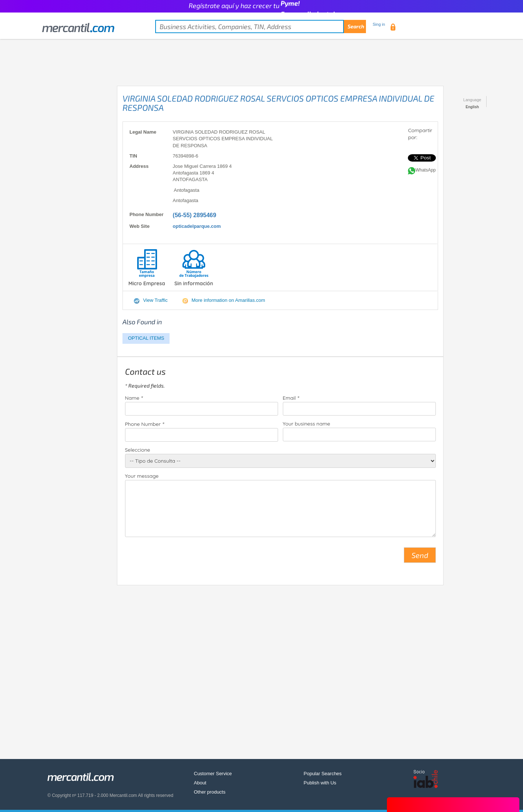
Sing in (379, 24)
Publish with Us (320, 783)
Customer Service (213, 774)
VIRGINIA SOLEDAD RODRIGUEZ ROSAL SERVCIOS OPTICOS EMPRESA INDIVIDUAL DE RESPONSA (278, 103)
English (472, 107)
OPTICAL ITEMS (146, 338)
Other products (210, 792)
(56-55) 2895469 (195, 215)
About (200, 783)
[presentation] (181, 558)
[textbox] (261, 27)
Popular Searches (323, 774)
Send (420, 555)
